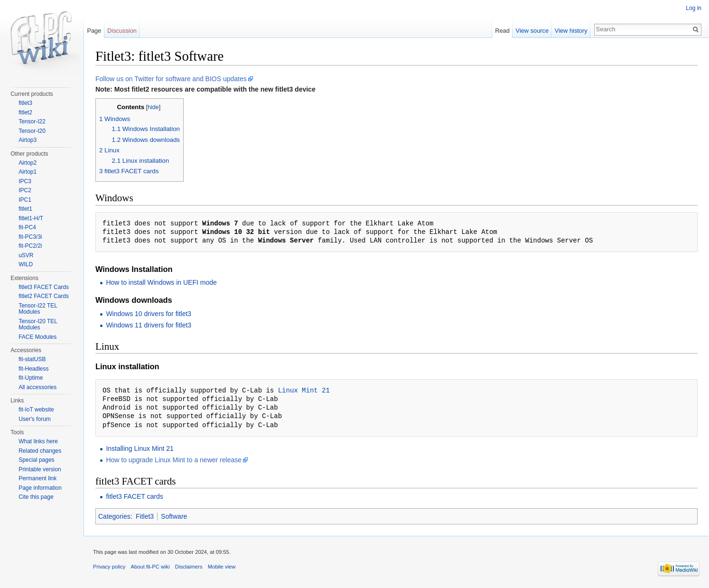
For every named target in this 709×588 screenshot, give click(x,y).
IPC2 (25, 190)
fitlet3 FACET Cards (44, 287)
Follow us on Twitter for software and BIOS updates (171, 79)
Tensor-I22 (32, 121)
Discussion (122, 31)
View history (571, 31)
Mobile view (222, 567)
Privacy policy (109, 567)
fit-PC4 (27, 227)
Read (502, 31)
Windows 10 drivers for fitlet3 (149, 314)
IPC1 (25, 200)
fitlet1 (25, 209)
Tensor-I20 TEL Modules (38, 325)
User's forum (35, 419)
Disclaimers (189, 567)
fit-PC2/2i (30, 246)
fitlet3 (25, 103)
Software (174, 516)
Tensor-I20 (32, 131)
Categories (114, 516)
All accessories (37, 387)
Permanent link (37, 478)
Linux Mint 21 (304, 390)
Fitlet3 (145, 516)
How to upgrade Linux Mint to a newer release (174, 460)
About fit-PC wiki (150, 567)
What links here (38, 441)
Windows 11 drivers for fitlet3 (149, 325)
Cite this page (36, 497)
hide (153, 107)
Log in (694, 8)
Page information (40, 488)
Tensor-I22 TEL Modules (38, 309)
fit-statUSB (32, 359)
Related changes (40, 451)
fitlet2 (25, 112)
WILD (26, 264)
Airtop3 (28, 140)
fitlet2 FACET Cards (44, 296)
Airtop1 (28, 172)
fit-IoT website (36, 410)
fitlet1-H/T (31, 218)
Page (94, 31)
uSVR (26, 255)
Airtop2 (28, 163)
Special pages (36, 460)
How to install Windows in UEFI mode (161, 282)
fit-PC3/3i (30, 237)
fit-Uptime (31, 378)
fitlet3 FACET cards (134, 496)
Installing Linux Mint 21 (140, 448)
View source (532, 31)
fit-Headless (33, 369)
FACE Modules (37, 337)
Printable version (40, 469)
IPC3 (25, 181)
